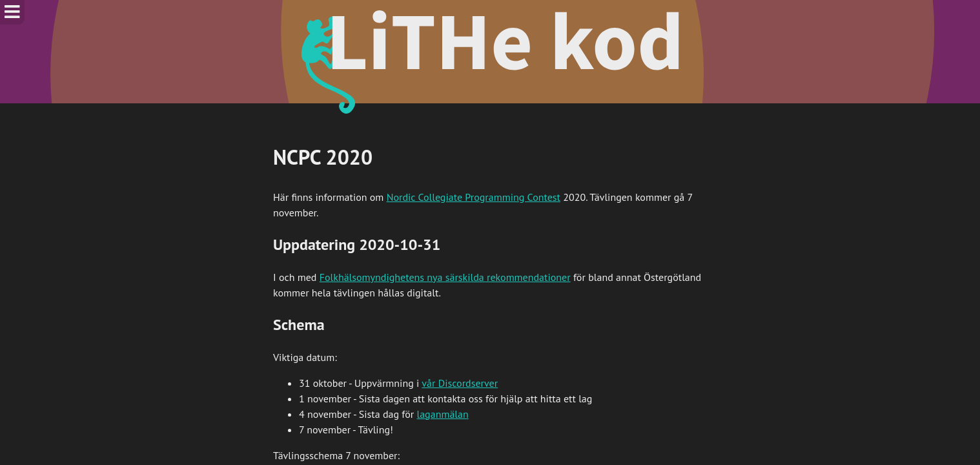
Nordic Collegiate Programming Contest (474, 197)
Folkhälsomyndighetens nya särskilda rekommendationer (445, 277)
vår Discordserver (460, 383)
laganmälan (443, 414)
